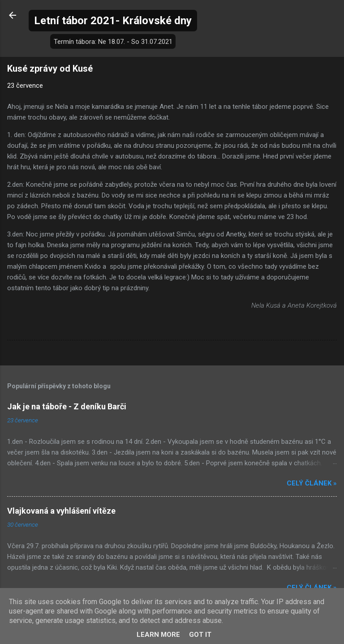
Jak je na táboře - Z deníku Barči (67, 406)
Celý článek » (312, 483)
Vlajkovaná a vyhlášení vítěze (61, 511)
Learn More (158, 635)
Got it (200, 635)
